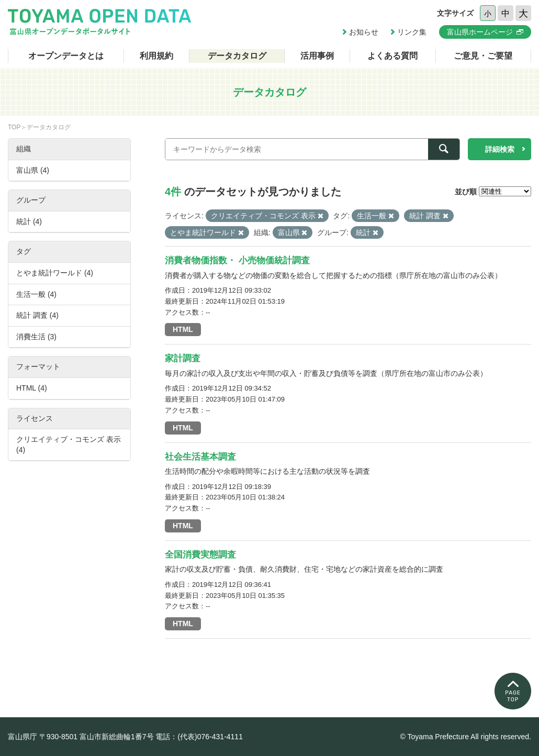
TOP (14, 127)
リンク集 (412, 32)
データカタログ (237, 56)
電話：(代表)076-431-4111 (199, 737)
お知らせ (364, 32)
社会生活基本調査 (200, 457)
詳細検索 (500, 149)
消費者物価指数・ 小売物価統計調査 (237, 260)
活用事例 (317, 56)
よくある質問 (392, 56)
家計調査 (183, 358)
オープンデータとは (66, 56)
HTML (183, 329)
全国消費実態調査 (200, 555)
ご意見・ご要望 (483, 56)
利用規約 (156, 56)
